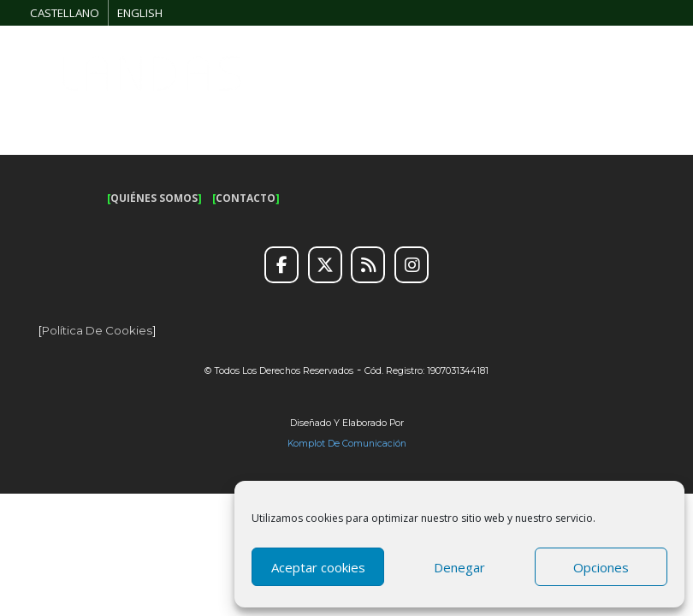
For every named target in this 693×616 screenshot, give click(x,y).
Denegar (459, 567)
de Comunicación (366, 444)
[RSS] (368, 265)
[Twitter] (325, 265)
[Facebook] (281, 265)
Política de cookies (97, 330)
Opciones (601, 567)
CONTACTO (246, 198)
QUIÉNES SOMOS (154, 198)
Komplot (306, 444)
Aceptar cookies (318, 567)
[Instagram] (412, 265)
